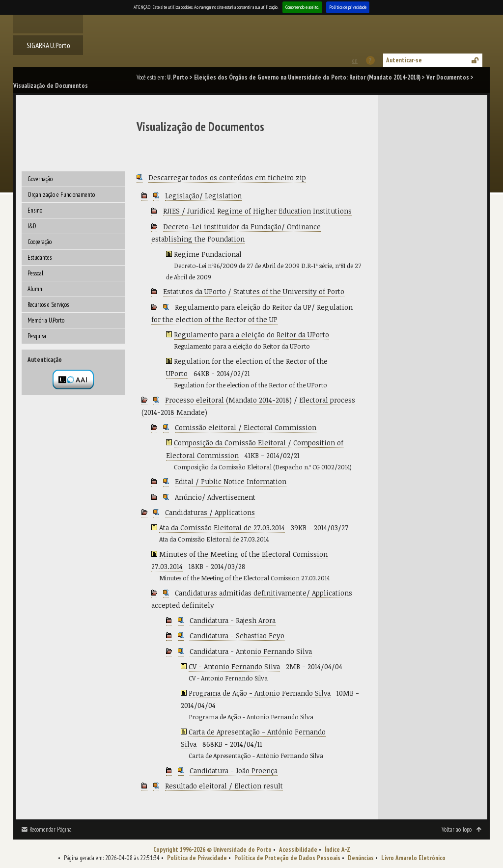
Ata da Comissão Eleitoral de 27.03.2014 (222, 528)
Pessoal (35, 273)
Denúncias (361, 858)
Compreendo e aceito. (302, 7)
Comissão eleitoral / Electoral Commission (246, 427)
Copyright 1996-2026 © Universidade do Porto (212, 850)
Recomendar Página (51, 829)
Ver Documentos (448, 77)
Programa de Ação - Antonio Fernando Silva (260, 693)
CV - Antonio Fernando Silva (234, 666)
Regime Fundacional (208, 254)
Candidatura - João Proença (234, 771)
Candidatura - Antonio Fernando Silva (251, 651)
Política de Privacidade (197, 858)
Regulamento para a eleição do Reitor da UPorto (251, 335)
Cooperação (40, 242)
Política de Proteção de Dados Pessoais (287, 858)
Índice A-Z (337, 850)
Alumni (36, 289)
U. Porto (178, 77)
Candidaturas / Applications (210, 512)
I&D (32, 226)
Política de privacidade (348, 7)
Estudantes (40, 258)
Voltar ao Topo (457, 829)
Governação (40, 179)
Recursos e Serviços (48, 305)
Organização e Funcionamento (61, 195)
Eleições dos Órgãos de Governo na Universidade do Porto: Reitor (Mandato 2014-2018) (307, 77)
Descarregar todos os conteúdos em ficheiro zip (227, 177)
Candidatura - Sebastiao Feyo (237, 636)
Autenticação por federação (73, 380)
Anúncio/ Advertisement (215, 497)
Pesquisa (37, 336)
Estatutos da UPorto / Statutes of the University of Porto (254, 291)
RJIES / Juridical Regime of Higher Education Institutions (257, 211)
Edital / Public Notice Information (231, 481)
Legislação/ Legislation (203, 196)
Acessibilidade (298, 850)
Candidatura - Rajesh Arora (233, 620)
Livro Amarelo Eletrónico (413, 858)
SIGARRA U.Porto (48, 45)
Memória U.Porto (46, 320)
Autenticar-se (404, 60)
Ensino (35, 210)
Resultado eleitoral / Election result (224, 786)
